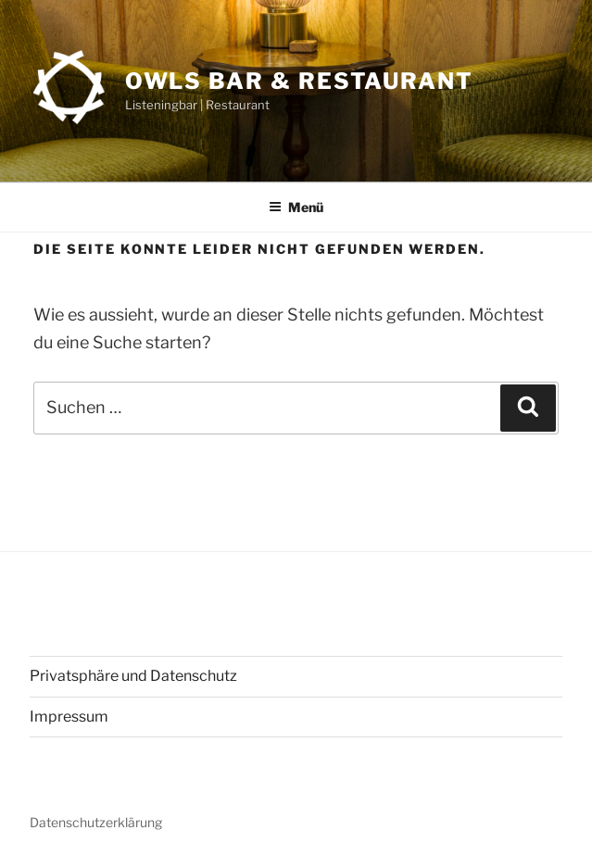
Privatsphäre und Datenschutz (133, 676)
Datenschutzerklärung (96, 822)
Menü (296, 207)
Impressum (69, 717)
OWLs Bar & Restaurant (299, 81)
